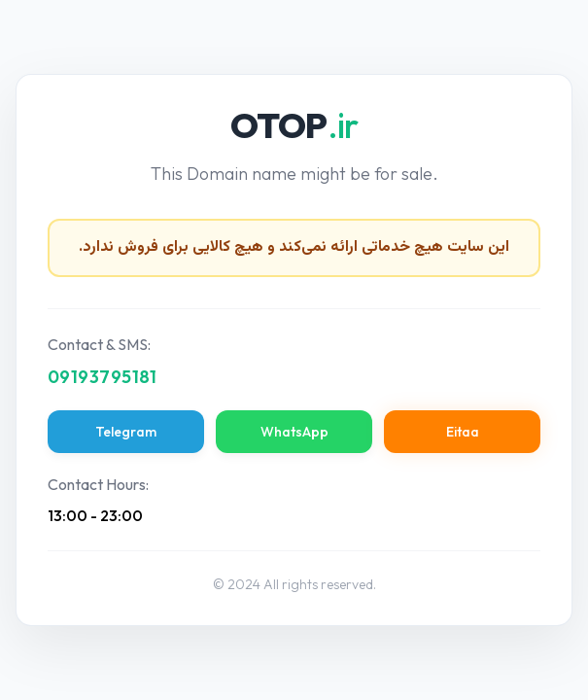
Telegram (126, 432)
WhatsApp (294, 432)
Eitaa (463, 432)
